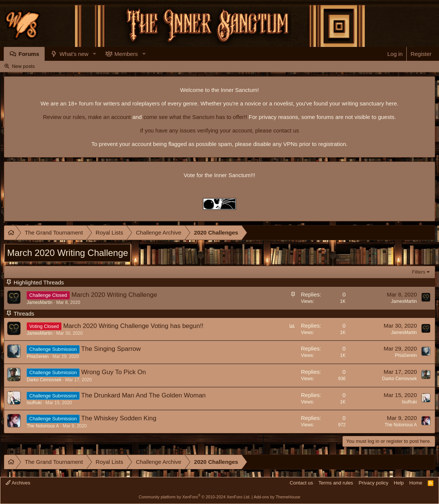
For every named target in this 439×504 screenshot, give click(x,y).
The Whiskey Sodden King (119, 418)
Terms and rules (336, 483)
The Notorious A (43, 426)
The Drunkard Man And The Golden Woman (143, 395)
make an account (108, 117)
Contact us (301, 483)
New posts (23, 66)
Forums (29, 54)
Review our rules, (65, 117)
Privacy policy (374, 483)
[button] (95, 54)
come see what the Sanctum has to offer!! (195, 117)
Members (126, 54)
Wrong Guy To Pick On (114, 372)
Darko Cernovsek (44, 380)
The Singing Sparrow (111, 349)
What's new (74, 54)
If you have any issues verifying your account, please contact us (219, 130)
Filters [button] (419, 272)
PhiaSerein (38, 357)
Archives (18, 483)
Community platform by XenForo (195, 497)
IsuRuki (34, 403)
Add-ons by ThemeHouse (277, 497)
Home (416, 483)
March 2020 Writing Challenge (114, 295)
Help (399, 483)
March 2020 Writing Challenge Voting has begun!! (133, 326)
